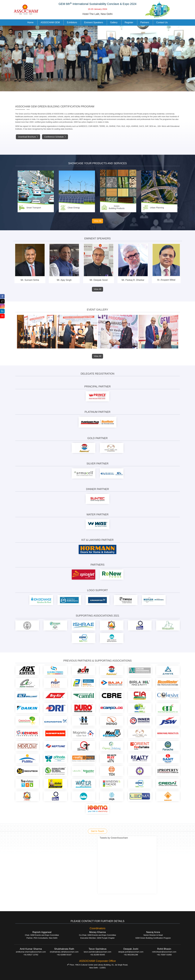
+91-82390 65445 (97, 955)
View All (97, 221)
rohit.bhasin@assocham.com (164, 952)
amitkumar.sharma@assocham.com (31, 952)
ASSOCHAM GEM (50, 22)
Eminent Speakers (94, 22)
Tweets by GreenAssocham (114, 838)
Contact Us (162, 22)
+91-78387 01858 (164, 955)
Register (129, 22)
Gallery (114, 22)
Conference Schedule (55, 137)
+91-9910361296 (131, 955)
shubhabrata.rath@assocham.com (64, 952)
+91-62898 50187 (64, 955)
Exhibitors (72, 22)
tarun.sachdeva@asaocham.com (97, 952)
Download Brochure (28, 137)
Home (30, 22)
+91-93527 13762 (31, 955)
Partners (145, 22)
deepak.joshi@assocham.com (131, 952)
